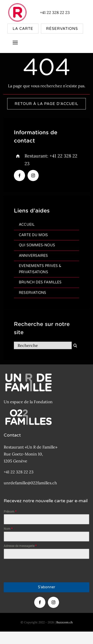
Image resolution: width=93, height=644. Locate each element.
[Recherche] (43, 348)
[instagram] (33, 175)
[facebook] (19, 175)
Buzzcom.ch (64, 622)
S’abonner (46, 587)
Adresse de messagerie (20, 546)
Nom (8, 529)
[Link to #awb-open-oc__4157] (15, 43)
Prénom (10, 512)
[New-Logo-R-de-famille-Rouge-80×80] (17, 4)
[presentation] (41, 571)
